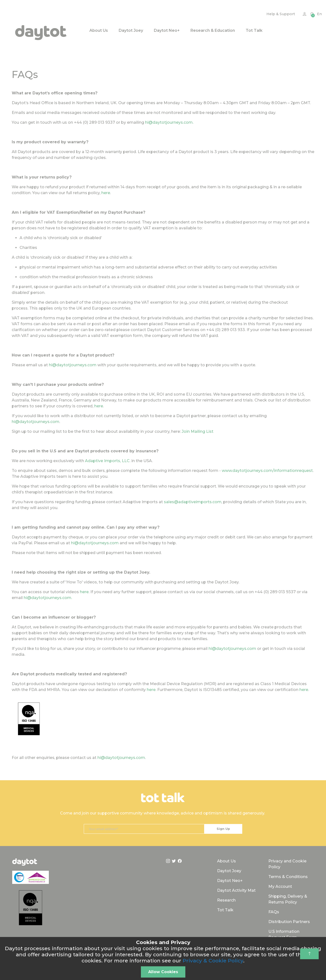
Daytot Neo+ (230, 881)
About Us (226, 861)
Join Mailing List (198, 431)
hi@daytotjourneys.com (73, 365)
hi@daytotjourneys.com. (169, 122)
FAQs (274, 912)
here (106, 193)
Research (226, 900)
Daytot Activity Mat (236, 890)
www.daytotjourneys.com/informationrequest (267, 471)
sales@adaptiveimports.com (193, 502)
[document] (163, 958)
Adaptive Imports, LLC (107, 461)
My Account (280, 886)
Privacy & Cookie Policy (213, 961)
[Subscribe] (223, 829)
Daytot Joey (229, 871)
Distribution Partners (289, 922)
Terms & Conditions (288, 877)
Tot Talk (225, 910)
